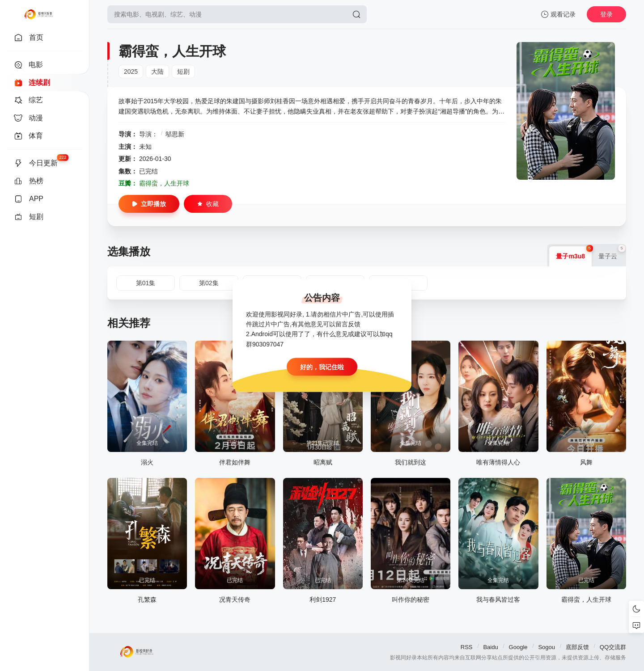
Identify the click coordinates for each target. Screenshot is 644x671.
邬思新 (175, 134)
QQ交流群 (613, 647)
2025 (131, 72)
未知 (145, 147)
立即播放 (149, 204)
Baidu (490, 647)
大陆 (157, 72)
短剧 (183, 72)
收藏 (208, 204)
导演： (148, 134)
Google (518, 647)
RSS (467, 647)
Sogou (547, 647)
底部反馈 (577, 647)
